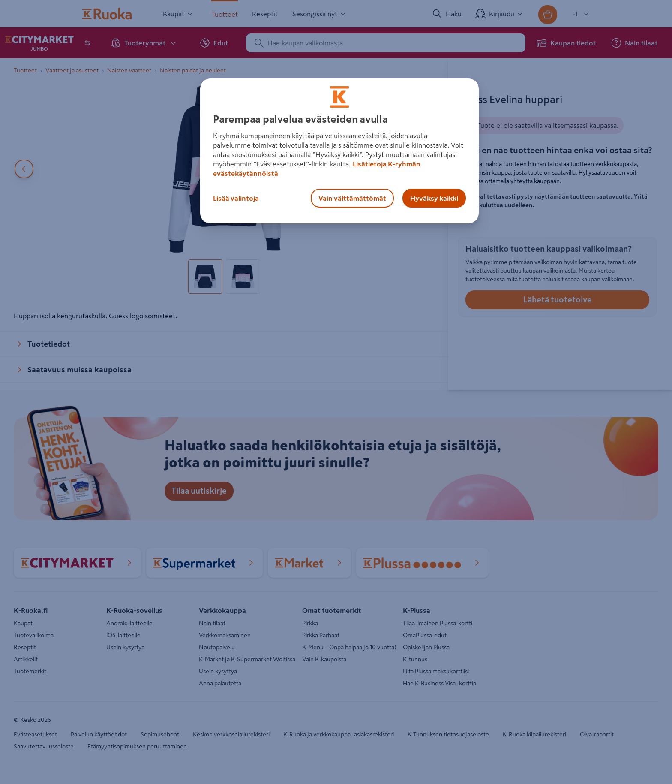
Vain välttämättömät (352, 198)
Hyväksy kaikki (434, 198)
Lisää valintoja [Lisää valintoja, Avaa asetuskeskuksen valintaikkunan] (236, 198)
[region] (339, 151)
